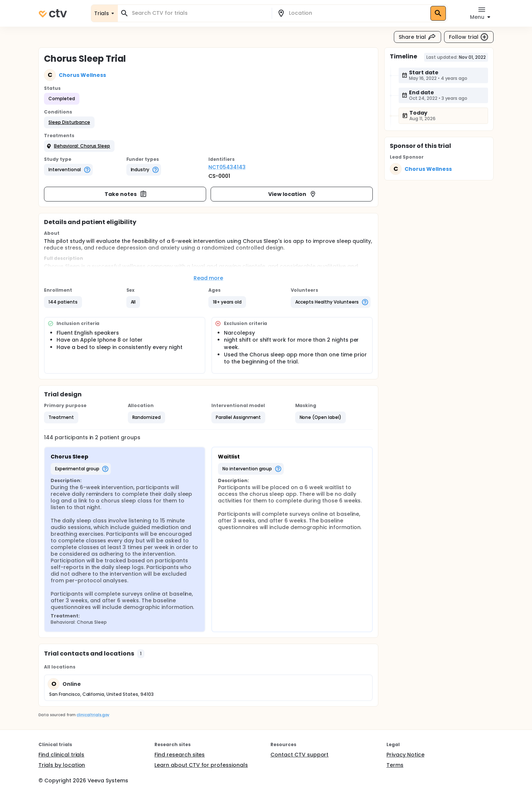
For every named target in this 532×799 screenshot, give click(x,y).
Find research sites (180, 755)
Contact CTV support (299, 755)
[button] (69, 122)
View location (292, 194)
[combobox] (199, 13)
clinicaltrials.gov (93, 715)
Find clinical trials (61, 755)
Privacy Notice (405, 755)
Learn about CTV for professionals (201, 765)
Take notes (126, 194)
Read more (209, 278)
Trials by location (62, 765)
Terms (395, 765)
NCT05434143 (227, 167)
